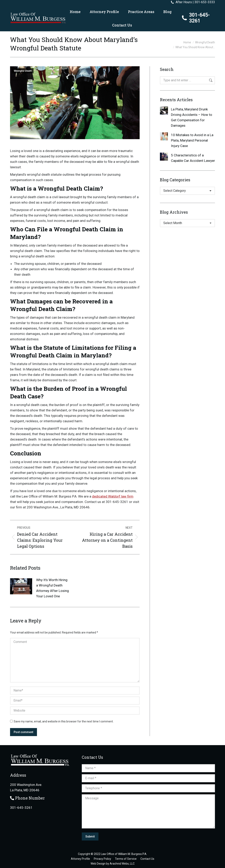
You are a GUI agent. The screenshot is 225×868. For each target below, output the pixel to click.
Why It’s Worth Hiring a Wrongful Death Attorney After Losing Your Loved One (53, 588)
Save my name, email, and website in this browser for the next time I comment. (64, 721)
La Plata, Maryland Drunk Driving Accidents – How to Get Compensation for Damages (192, 117)
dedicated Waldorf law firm (113, 496)
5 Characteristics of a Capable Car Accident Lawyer (193, 158)
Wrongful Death (23, 71)
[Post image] (21, 586)
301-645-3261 (196, 18)
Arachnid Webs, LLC (122, 864)
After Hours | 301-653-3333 (193, 2)
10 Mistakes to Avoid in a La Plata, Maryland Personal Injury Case (192, 140)
